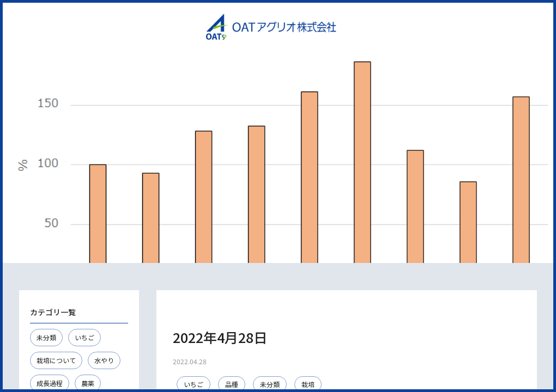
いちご (84, 337)
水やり (104, 360)
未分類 (46, 337)
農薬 (88, 383)
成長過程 (50, 383)
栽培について (56, 360)
